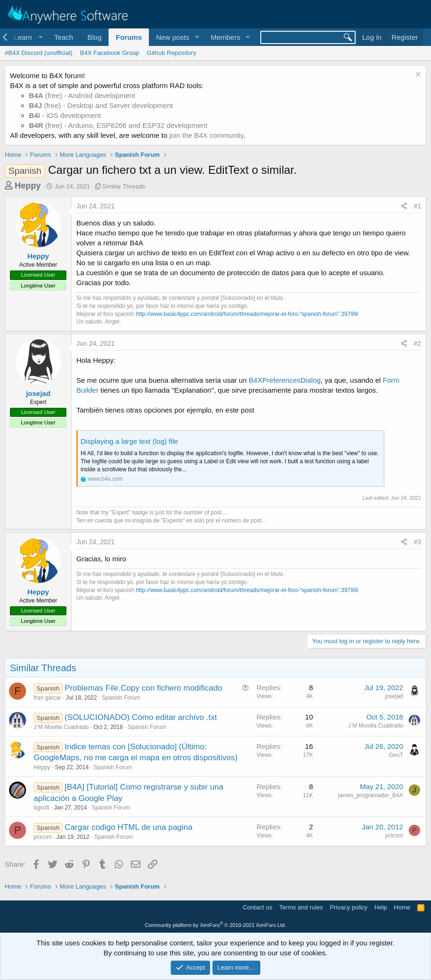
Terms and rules (301, 907)
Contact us (257, 907)
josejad (38, 393)
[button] (27, 37)
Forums (129, 37)
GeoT (396, 755)
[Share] (404, 207)
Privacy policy (349, 907)
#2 (417, 343)
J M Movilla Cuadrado (61, 727)
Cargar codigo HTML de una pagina (128, 827)
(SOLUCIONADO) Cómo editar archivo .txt (141, 717)
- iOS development (65, 115)
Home (402, 907)
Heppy (28, 186)
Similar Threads (124, 186)
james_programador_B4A (371, 795)
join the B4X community (206, 135)
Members (225, 37)
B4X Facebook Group (110, 53)
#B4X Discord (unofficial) (39, 53)
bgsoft (41, 808)
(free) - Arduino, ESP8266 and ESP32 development (118, 125)
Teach (64, 37)
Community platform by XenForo (216, 925)
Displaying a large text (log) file (129, 441)
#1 (417, 206)
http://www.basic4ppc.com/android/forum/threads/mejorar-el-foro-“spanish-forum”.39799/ (247, 314)
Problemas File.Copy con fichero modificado (143, 688)
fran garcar (47, 698)
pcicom (43, 837)
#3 (417, 542)
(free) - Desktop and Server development (101, 105)
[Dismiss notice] (417, 76)
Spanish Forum (121, 698)
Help (381, 907)
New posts (173, 37)
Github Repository (172, 53)
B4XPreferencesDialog (285, 380)
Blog (94, 37)
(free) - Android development (82, 95)
